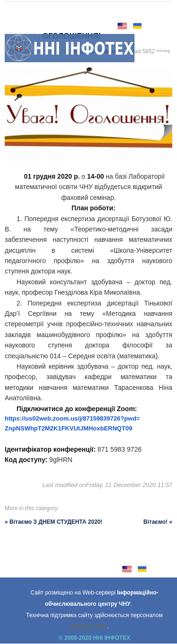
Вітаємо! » (158, 522)
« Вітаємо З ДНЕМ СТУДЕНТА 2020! (54, 522)
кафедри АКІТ (88, 627)
